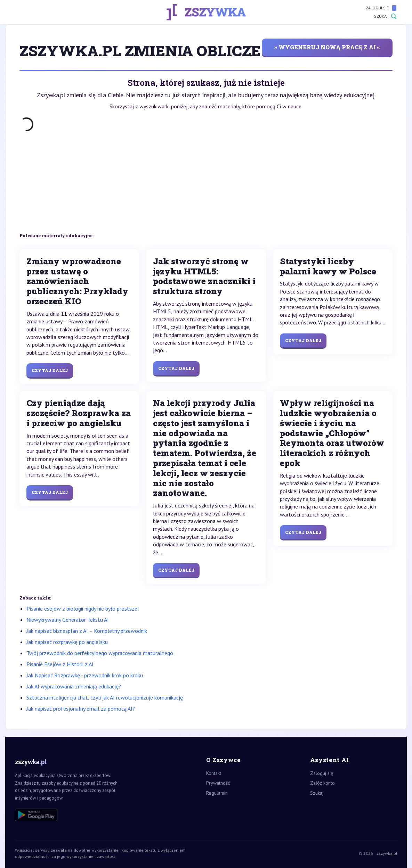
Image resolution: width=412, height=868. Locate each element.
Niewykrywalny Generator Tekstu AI (68, 620)
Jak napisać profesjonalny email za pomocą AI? (81, 709)
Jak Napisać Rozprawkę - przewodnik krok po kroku (85, 675)
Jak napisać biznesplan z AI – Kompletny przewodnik (87, 631)
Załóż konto (322, 783)
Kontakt (214, 773)
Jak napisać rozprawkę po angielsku (67, 642)
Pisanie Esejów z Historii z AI (60, 664)
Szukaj (385, 16)
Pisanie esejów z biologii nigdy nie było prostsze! (83, 609)
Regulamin (217, 793)
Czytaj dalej (50, 370)
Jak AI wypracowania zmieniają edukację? (74, 686)
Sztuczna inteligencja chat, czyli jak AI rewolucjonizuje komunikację (105, 697)
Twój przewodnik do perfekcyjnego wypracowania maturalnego (100, 653)
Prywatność (218, 783)
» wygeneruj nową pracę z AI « (327, 47)
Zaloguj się (381, 8)
